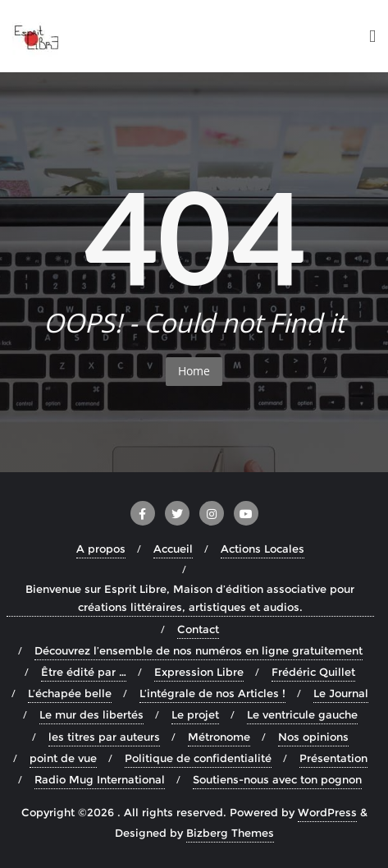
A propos (101, 549)
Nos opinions (313, 737)
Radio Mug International (100, 779)
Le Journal (341, 693)
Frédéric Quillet (313, 672)
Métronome (219, 737)
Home (194, 371)
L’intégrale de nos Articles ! (212, 693)
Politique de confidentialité (198, 758)
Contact (198, 629)
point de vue (63, 758)
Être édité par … (84, 672)
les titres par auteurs (104, 737)
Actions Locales (262, 549)
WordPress (327, 812)
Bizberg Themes (230, 833)
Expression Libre (199, 672)
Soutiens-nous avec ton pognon (277, 779)
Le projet (195, 714)
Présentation (333, 758)
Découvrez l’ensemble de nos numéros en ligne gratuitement (199, 650)
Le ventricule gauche (302, 714)
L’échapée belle (70, 693)
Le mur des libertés (91, 714)
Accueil (173, 549)
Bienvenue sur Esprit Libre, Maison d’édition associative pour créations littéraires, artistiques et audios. (190, 598)
